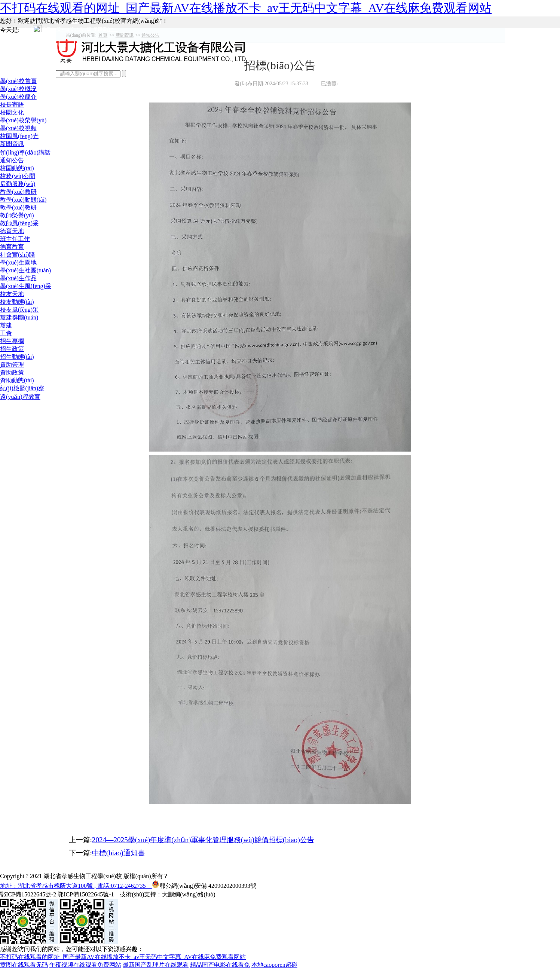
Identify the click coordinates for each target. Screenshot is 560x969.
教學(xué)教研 (18, 192)
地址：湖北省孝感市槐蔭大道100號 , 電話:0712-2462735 (76, 886)
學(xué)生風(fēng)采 (26, 286)
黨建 (6, 325)
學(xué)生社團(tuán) (25, 270)
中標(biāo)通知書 (118, 853)
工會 (6, 333)
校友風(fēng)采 (19, 310)
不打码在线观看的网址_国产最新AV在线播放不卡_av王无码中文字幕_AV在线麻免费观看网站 (246, 8)
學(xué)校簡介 (18, 97)
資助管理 (12, 365)
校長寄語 (12, 105)
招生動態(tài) (17, 357)
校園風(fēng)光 (19, 136)
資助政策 (12, 372)
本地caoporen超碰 (274, 965)
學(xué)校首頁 (18, 81)
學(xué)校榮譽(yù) (23, 120)
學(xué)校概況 (18, 89)
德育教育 (12, 247)
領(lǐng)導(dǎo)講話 (25, 152)
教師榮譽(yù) (17, 215)
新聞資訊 (12, 144)
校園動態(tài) (17, 168)
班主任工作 (15, 239)
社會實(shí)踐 (17, 255)
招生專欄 (12, 341)
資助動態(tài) (17, 380)
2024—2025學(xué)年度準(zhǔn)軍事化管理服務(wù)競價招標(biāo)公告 (203, 840)
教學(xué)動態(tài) (23, 200)
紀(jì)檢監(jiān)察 (22, 388)
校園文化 (12, 112)
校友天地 (12, 294)
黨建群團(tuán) (19, 317)
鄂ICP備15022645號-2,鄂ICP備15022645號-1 (57, 894)
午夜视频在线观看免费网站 (85, 965)
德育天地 (12, 231)
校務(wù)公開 (18, 176)
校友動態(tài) (17, 302)
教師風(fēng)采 (19, 223)
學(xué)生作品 (18, 278)
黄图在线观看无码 (24, 965)
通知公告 (12, 160)
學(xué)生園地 (18, 262)
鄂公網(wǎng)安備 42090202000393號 (204, 884)
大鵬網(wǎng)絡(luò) (189, 894)
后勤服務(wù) (18, 184)
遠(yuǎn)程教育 (20, 397)
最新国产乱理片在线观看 (156, 965)
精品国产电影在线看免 (220, 965)
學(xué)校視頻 (18, 128)
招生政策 (12, 349)
